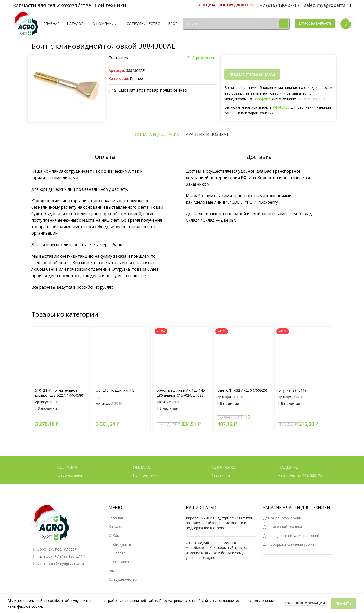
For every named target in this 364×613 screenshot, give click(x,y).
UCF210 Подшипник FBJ (116, 390)
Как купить (122, 544)
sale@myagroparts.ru (66, 563)
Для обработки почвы (282, 518)
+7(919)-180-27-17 (70, 556)
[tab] (157, 134)
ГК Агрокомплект (202, 58)
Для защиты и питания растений (291, 535)
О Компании (119, 535)
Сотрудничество (123, 579)
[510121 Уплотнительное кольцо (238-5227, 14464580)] (60, 356)
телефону (261, 99)
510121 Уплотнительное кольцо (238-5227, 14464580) (60, 393)
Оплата (119, 553)
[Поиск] (236, 24)
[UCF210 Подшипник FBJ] (121, 356)
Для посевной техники (282, 527)
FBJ (98, 397)
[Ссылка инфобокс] (227, 5)
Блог (113, 570)
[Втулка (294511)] (304, 356)
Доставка (121, 562)
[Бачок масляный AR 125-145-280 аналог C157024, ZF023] (182, 356)
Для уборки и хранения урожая (290, 544)
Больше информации (305, 603)
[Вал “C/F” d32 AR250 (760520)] (243, 356)
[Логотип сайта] (26, 23)
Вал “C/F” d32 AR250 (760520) (242, 390)
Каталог (116, 527)
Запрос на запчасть (315, 23)
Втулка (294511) (292, 390)
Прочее (136, 79)
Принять (344, 603)
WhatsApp (281, 107)
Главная (116, 518)
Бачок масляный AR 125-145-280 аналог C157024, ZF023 (181, 393)
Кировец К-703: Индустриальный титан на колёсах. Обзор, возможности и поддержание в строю (219, 523)
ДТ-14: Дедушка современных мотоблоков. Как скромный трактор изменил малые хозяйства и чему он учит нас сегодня (217, 550)
